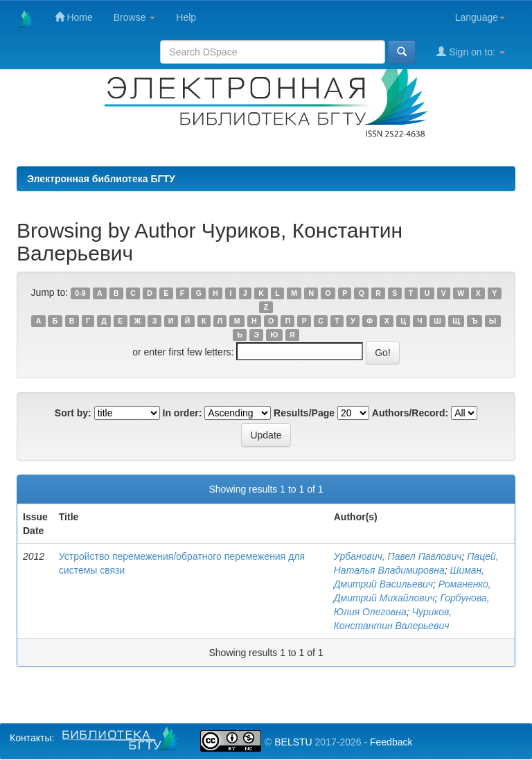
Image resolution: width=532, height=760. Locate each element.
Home (74, 17)
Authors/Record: (410, 413)
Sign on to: (471, 52)
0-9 (80, 293)
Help (186, 17)
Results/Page (304, 413)
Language (480, 17)
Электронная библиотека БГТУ (101, 179)
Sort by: (73, 413)
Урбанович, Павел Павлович (398, 556)
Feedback (391, 742)
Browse (135, 17)
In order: (183, 413)
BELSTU (293, 742)
